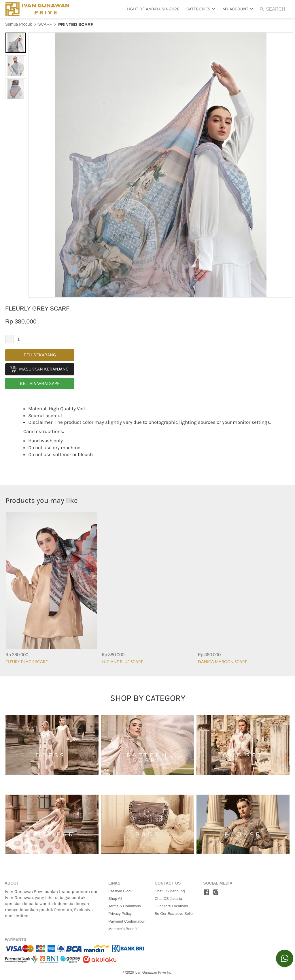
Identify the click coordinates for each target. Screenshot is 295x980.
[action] (285, 958)
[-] (207, 892)
